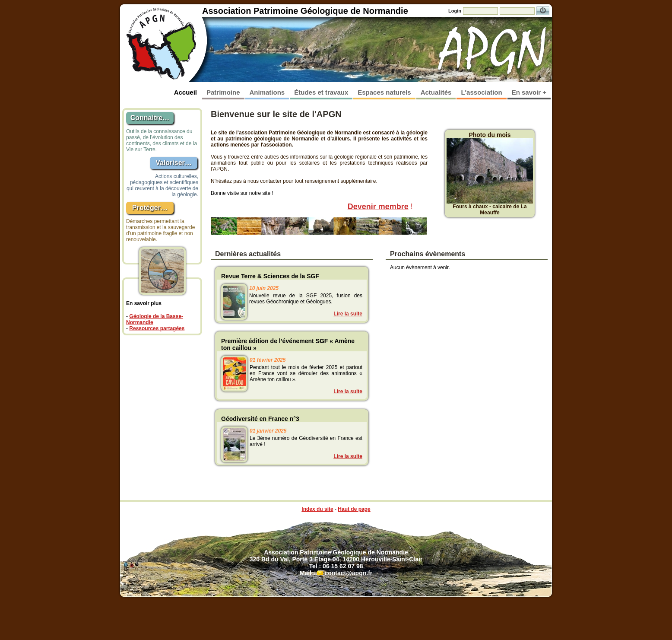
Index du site (317, 509)
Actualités (436, 92)
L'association (481, 92)
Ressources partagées (157, 328)
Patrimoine (223, 92)
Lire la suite (348, 314)
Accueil (185, 92)
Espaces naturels (384, 92)
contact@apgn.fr (348, 573)
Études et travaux (321, 92)
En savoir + (529, 92)
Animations (267, 92)
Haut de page (354, 509)
